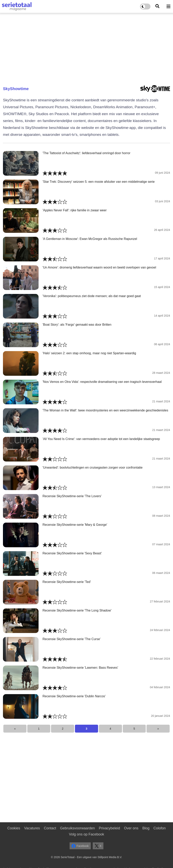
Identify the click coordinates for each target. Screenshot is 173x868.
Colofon (160, 828)
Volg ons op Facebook (86, 834)
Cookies (14, 828)
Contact (50, 828)
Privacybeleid (109, 828)
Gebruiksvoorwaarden (78, 828)
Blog (146, 828)
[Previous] (15, 729)
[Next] (158, 729)
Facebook (80, 846)
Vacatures (32, 828)
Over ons (131, 828)
